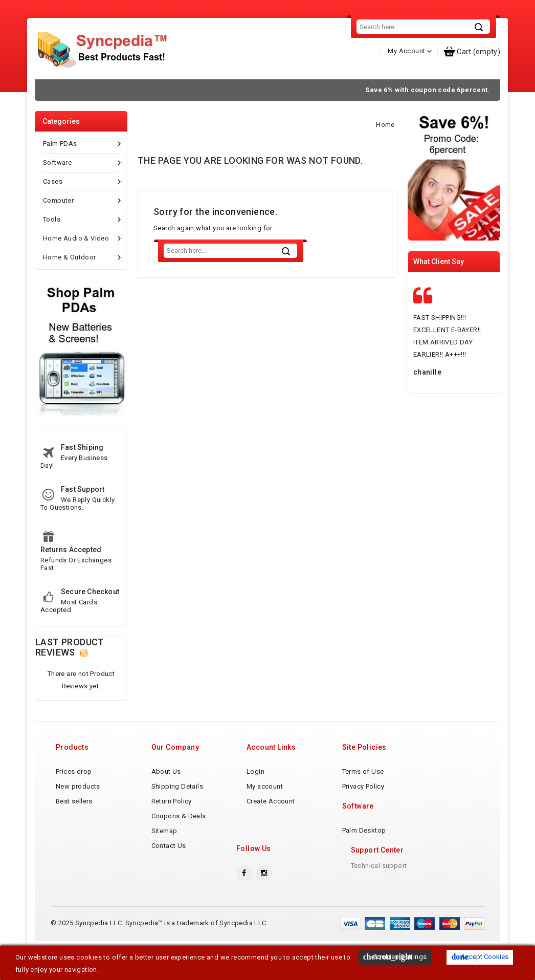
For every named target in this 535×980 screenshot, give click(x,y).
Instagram (264, 895)
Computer (81, 222)
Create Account (271, 823)
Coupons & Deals (179, 837)
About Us (151, 90)
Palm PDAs (81, 165)
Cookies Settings (395, 957)
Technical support (379, 887)
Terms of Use (363, 793)
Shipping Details (228, 90)
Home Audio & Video (81, 260)
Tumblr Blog (461, 90)
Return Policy (306, 90)
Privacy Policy (363, 808)
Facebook (244, 895)
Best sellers (74, 823)
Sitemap (164, 852)
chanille (427, 394)
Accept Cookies (480, 957)
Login (255, 793)
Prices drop (74, 793)
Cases (81, 203)
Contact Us (383, 90)
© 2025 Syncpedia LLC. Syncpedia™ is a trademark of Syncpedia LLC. (159, 944)
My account (265, 808)
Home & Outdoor (81, 279)
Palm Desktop (364, 852)
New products (78, 808)
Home (73, 90)
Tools (81, 241)
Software (81, 184)
